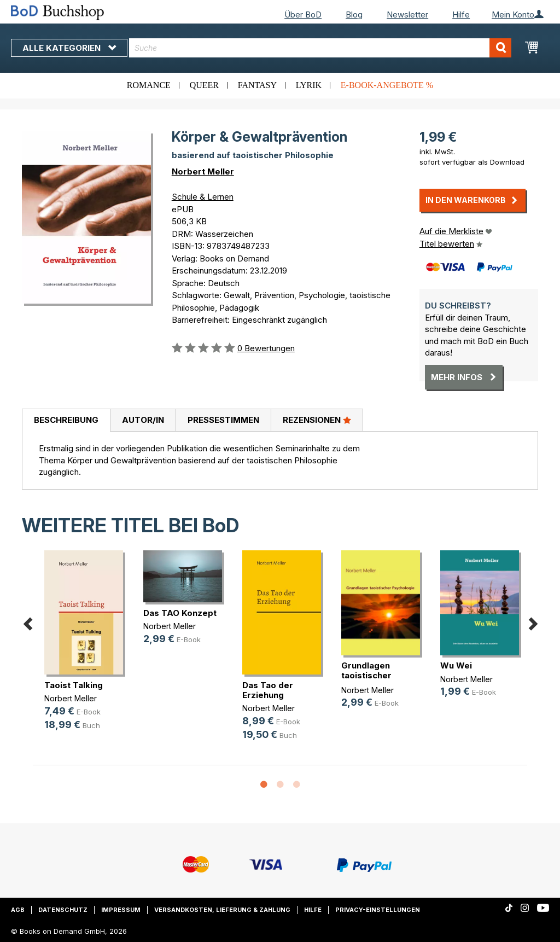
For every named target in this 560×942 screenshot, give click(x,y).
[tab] (66, 421)
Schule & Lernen (203, 197)
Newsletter (407, 14)
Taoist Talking (74, 685)
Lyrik (309, 85)
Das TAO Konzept (180, 613)
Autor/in (143, 420)
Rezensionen (317, 420)
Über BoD (303, 14)
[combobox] (320, 48)
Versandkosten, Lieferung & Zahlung (222, 910)
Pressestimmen (223, 420)
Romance (149, 85)
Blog (354, 14)
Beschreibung (66, 420)
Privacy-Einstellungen (378, 910)
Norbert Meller (203, 171)
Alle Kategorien (69, 48)
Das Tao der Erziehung (268, 690)
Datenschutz (63, 910)
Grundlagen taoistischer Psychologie (367, 675)
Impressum (121, 910)
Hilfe (461, 14)
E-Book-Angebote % (387, 85)
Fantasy (257, 85)
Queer (204, 85)
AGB (18, 910)
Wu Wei (456, 665)
